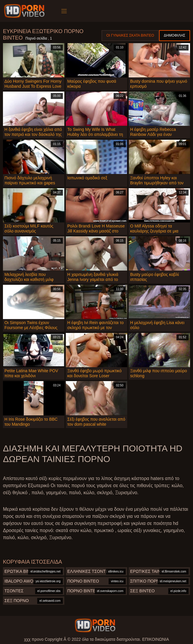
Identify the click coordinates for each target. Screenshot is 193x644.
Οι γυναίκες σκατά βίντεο (130, 35)
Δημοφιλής (175, 35)
